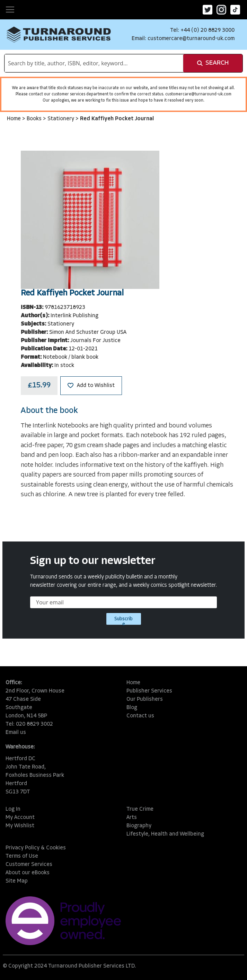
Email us (16, 733)
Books (35, 119)
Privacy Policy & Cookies (36, 848)
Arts (132, 818)
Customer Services (29, 865)
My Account (20, 818)
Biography (139, 826)
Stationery (61, 119)
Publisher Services (149, 691)
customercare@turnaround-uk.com (191, 39)
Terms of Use (22, 856)
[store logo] (59, 35)
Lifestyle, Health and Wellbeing (165, 834)
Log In (13, 809)
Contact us (140, 716)
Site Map (17, 881)
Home (15, 119)
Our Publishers (145, 699)
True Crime (140, 809)
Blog (132, 708)
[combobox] (94, 63)
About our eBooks (28, 873)
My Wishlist (20, 826)
